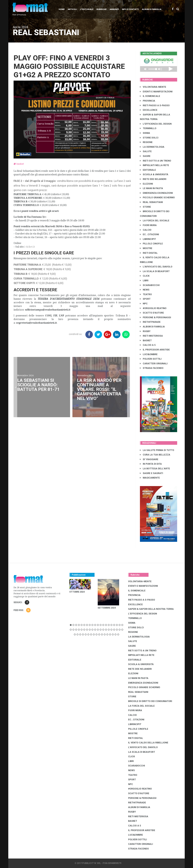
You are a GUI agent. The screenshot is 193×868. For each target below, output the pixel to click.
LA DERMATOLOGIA (152, 147)
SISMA (145, 133)
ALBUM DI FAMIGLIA (152, 327)
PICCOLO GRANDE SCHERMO (157, 198)
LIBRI (144, 281)
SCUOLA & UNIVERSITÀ (154, 174)
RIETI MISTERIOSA (151, 336)
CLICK (145, 276)
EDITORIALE (148, 170)
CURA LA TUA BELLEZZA (155, 455)
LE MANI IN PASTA (151, 188)
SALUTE (146, 151)
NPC (144, 304)
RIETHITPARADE (150, 322)
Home (62, 9)
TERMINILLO (148, 128)
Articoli (72, 9)
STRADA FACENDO (152, 368)
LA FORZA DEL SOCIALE (155, 221)
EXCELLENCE (149, 110)
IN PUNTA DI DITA (151, 464)
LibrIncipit (148, 239)
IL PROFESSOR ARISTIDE (155, 350)
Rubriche (102, 9)
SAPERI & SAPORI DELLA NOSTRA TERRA (151, 609)
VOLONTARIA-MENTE (153, 87)
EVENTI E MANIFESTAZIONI (156, 92)
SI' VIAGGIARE (149, 459)
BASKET (146, 341)
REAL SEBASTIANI (151, 202)
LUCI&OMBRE (149, 354)
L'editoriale (87, 9)
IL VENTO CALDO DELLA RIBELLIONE (148, 743)
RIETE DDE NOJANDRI (153, 179)
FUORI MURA (148, 225)
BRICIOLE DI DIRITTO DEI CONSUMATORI (150, 701)
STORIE (145, 207)
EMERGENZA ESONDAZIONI (156, 193)
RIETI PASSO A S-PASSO (155, 105)
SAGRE (145, 156)
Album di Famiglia (152, 9)
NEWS (145, 290)
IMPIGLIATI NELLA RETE (154, 165)
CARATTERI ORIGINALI (154, 364)
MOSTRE (146, 248)
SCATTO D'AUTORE (152, 313)
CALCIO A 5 (148, 345)
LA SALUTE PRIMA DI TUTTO (157, 450)
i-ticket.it (30, 247)
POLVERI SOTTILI (151, 359)
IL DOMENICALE (150, 96)
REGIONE (146, 142)
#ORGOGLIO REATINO (153, 308)
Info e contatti (130, 9)
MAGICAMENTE (150, 478)
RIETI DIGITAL (149, 253)
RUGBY (145, 331)
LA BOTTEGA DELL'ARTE (155, 469)
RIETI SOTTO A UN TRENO (156, 161)
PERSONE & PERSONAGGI (155, 317)
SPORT (145, 299)
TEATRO (146, 294)
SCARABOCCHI (150, 285)
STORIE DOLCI (149, 138)
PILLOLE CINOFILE (151, 244)
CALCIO (146, 230)
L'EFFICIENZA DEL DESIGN (156, 124)
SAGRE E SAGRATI (151, 473)
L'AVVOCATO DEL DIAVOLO (156, 267)
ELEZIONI (146, 184)
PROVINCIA (148, 101)
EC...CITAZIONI (149, 234)
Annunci (114, 9)
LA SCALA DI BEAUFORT (155, 271)
